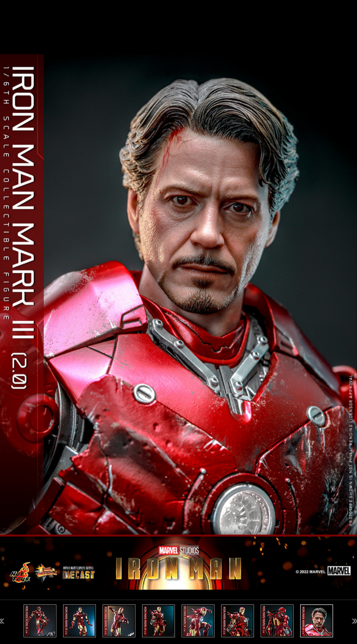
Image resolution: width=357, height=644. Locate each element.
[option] (178, 322)
